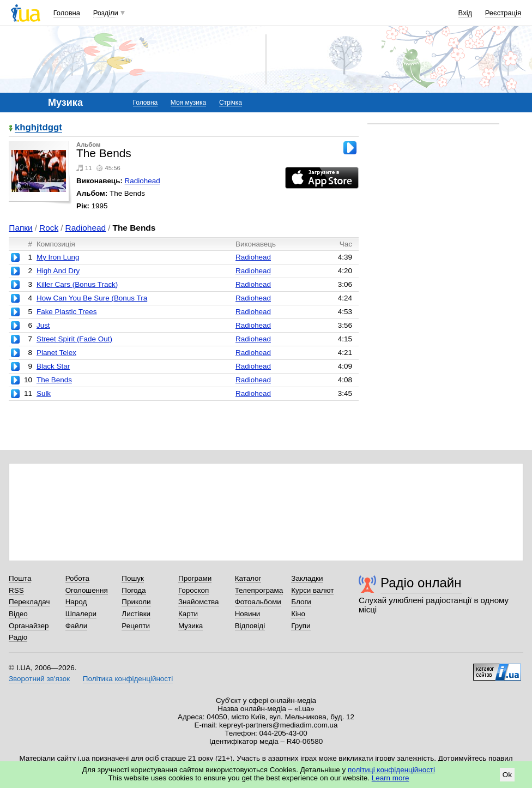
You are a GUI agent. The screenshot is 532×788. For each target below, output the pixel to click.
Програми (195, 578)
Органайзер (29, 626)
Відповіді (250, 626)
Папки (20, 228)
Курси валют (312, 590)
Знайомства (199, 602)
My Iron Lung (58, 257)
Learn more (391, 778)
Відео (18, 614)
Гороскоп (194, 590)
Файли (77, 626)
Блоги (301, 602)
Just (43, 325)
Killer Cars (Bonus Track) (77, 284)
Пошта (20, 578)
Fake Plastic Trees (67, 312)
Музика (191, 626)
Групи (301, 626)
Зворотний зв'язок (39, 679)
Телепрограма (259, 590)
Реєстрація (503, 13)
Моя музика (188, 103)
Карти (188, 614)
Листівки (136, 614)
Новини (248, 614)
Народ (76, 602)
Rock (49, 228)
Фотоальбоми (258, 602)
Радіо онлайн (421, 583)
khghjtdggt (38, 128)
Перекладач (29, 602)
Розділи (106, 13)
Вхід (465, 13)
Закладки (307, 578)
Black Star (53, 366)
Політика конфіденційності (128, 679)
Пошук (133, 578)
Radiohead (143, 181)
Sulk (44, 393)
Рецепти (136, 626)
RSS (16, 590)
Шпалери (81, 614)
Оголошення (87, 590)
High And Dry (58, 271)
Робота (77, 578)
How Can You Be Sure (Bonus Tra (92, 298)
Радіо (18, 637)
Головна (67, 13)
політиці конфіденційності (391, 770)
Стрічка (231, 103)
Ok (507, 775)
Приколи (136, 602)
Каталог (248, 578)
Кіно (298, 614)
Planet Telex (56, 353)
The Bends (54, 380)
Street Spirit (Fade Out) (74, 339)
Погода (134, 590)
